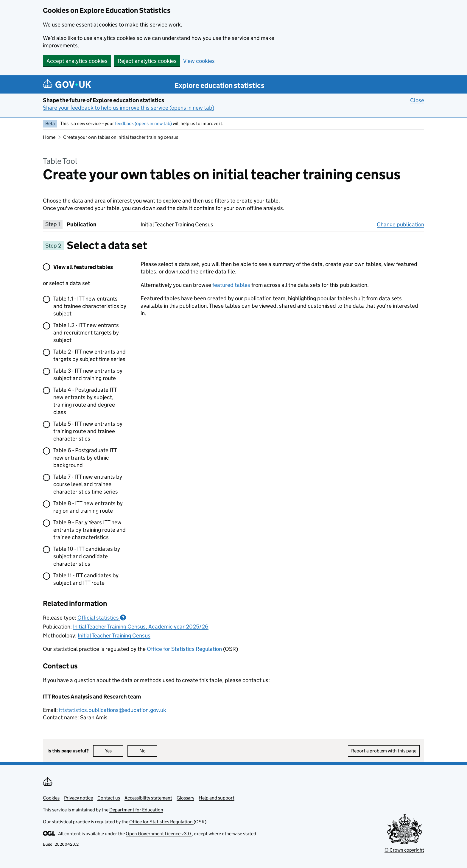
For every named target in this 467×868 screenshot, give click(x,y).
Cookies (51, 798)
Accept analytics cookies (77, 61)
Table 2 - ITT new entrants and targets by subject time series (89, 355)
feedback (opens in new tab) (143, 123)
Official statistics (102, 618)
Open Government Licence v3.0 (159, 834)
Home (49, 137)
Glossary (185, 798)
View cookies (199, 61)
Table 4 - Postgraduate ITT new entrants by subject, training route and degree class (85, 401)
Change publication (400, 224)
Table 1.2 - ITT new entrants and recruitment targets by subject (86, 333)
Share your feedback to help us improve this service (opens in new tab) (129, 108)
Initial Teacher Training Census (114, 636)
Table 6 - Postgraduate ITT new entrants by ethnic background (85, 458)
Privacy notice (78, 798)
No (148, 751)
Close (417, 100)
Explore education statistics (220, 85)
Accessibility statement (148, 798)
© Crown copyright (404, 850)
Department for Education (136, 810)
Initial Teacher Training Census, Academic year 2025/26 (141, 627)
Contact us (109, 798)
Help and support (217, 798)
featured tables (231, 285)
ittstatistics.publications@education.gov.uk (113, 710)
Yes (114, 751)
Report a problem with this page (384, 751)
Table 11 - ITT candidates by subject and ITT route (86, 579)
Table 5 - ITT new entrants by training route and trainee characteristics (88, 431)
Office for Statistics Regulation (184, 649)
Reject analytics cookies (147, 61)
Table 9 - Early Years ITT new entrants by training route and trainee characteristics (89, 530)
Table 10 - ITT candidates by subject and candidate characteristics (87, 556)
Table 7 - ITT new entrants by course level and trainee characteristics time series (88, 484)
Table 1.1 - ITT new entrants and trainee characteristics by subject (90, 306)
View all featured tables (83, 267)
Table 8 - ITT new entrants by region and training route (88, 507)
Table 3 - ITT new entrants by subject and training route (88, 374)
